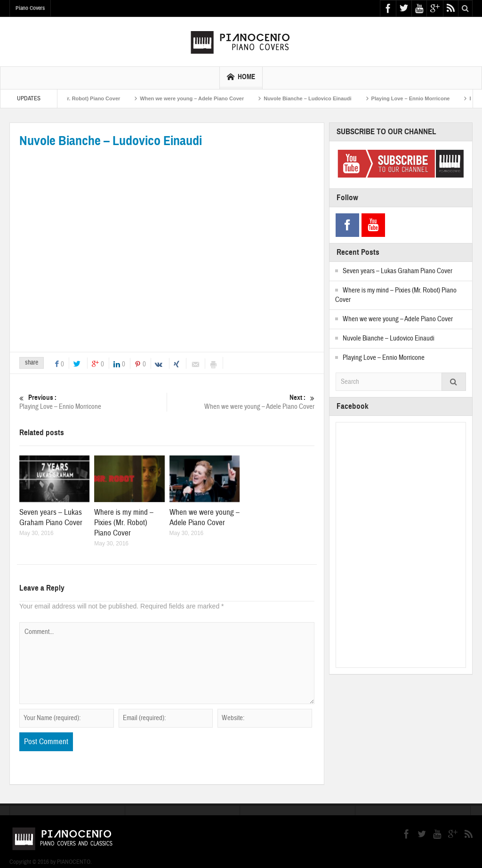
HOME (241, 78)
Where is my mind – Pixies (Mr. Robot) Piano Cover (69, 98)
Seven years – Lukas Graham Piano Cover (51, 517)
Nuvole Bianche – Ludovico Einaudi (320, 98)
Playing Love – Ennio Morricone (422, 98)
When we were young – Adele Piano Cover (204, 98)
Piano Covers (30, 8)
